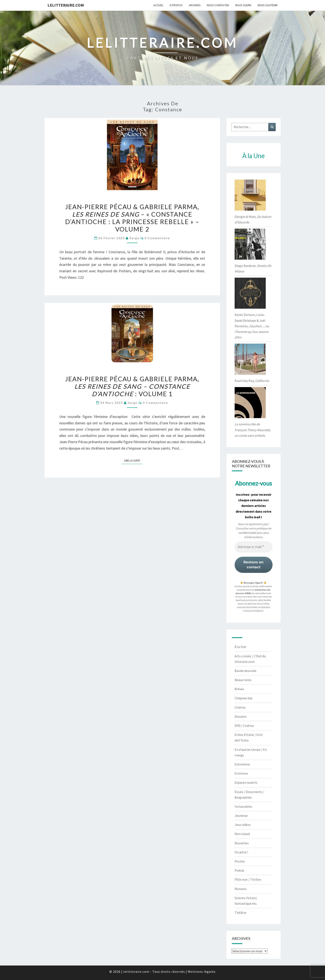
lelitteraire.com (66, 5)
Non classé (242, 834)
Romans (241, 889)
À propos (176, 5)
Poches (240, 861)
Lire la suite (133, 460)
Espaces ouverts (246, 782)
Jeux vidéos (243, 825)
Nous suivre (243, 5)
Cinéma (240, 707)
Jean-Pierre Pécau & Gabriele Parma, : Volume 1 (132, 386)
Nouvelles (242, 843)
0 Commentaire (157, 238)
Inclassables (243, 806)
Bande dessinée (246, 671)
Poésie (239, 870)
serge (134, 238)
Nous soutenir (268, 5)
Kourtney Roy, (252, 381)
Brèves (239, 689)
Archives (195, 5)
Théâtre (240, 913)
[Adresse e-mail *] (254, 547)
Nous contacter (218, 5)
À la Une (240, 647)
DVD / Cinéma (244, 726)
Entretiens (242, 764)
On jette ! (241, 852)
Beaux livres (243, 680)
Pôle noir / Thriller (248, 879)
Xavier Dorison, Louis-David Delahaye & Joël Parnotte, (252, 326)
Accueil (158, 5)
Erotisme (241, 773)
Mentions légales (202, 972)
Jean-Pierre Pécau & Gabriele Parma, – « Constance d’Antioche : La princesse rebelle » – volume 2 (132, 218)
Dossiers (241, 716)
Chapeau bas (244, 698)
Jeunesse (241, 816)
